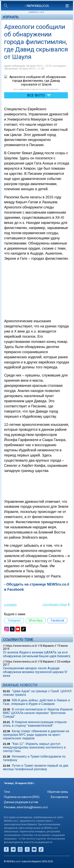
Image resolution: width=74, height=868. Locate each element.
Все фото (36, 84)
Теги (7, 792)
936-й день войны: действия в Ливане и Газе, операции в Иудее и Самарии (36, 702)
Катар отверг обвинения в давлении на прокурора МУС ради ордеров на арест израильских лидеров (36, 735)
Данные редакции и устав (21, 802)
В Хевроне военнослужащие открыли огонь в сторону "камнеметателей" (35, 724)
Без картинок (59, 797)
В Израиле (10, 605)
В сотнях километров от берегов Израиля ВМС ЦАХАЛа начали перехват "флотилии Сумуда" (38, 713)
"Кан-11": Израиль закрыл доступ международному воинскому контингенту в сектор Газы (34, 747)
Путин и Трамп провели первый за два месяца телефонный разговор (36, 767)
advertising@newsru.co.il (32, 807)
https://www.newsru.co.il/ (21, 646)
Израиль (11, 17)
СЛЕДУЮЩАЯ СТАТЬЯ (55, 605)
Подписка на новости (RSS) (22, 797)
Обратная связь (58, 792)
